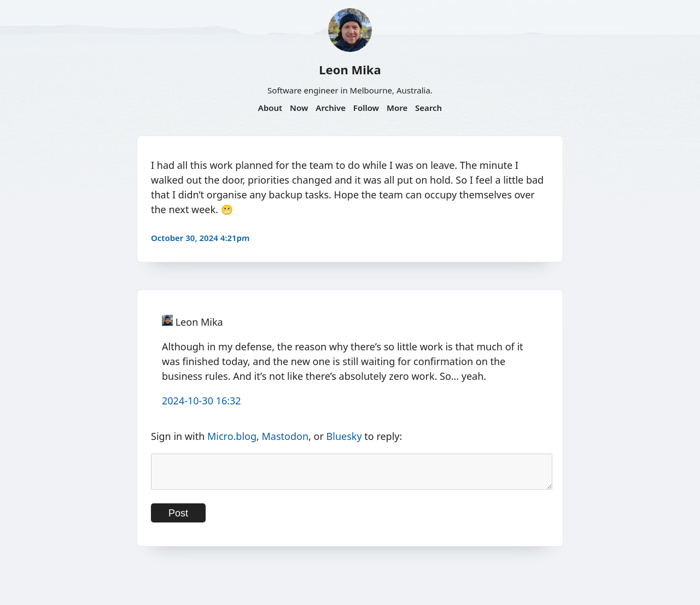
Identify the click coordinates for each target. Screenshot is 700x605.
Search (428, 108)
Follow (366, 108)
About (270, 108)
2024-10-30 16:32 (202, 401)
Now (299, 108)
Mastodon (285, 436)
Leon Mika (350, 69)
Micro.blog (232, 436)
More (397, 108)
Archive (331, 108)
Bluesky (344, 436)
